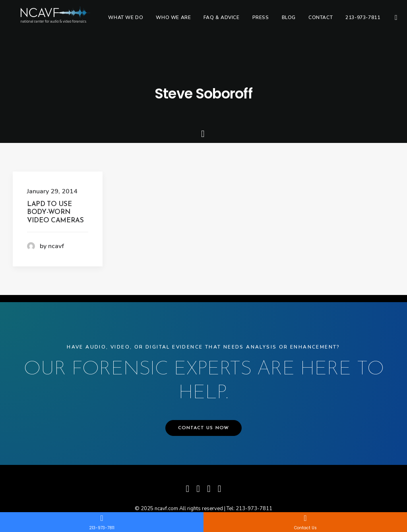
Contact (339, 23)
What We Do (144, 23)
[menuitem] (144, 23)
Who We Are (192, 23)
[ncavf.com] (64, 23)
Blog (307, 23)
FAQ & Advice (240, 23)
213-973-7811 (381, 23)
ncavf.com (166, 509)
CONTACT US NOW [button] (204, 428)
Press (279, 23)
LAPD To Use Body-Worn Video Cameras (55, 212)
